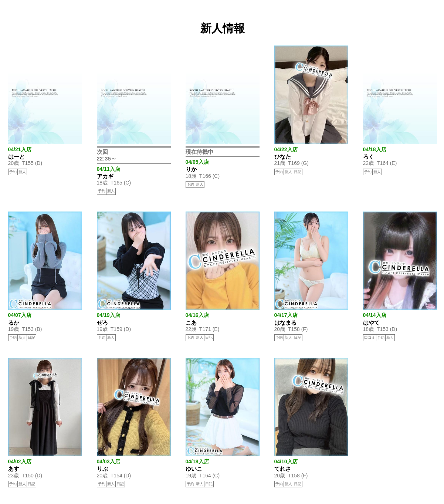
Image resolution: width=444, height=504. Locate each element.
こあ (191, 323)
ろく (369, 157)
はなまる (285, 323)
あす (14, 469)
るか (14, 323)
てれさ (283, 469)
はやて (371, 323)
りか (191, 169)
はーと (16, 157)
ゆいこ (194, 469)
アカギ (105, 176)
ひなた (283, 157)
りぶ (102, 469)
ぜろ (102, 323)
